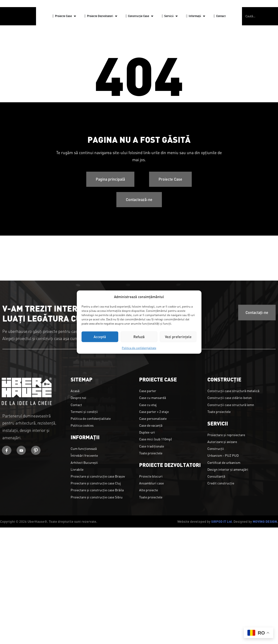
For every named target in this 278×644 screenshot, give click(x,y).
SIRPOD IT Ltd (221, 521)
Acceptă (100, 337)
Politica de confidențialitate (139, 348)
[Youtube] (21, 450)
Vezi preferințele (178, 337)
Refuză (139, 337)
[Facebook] (7, 450)
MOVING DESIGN (265, 521)
